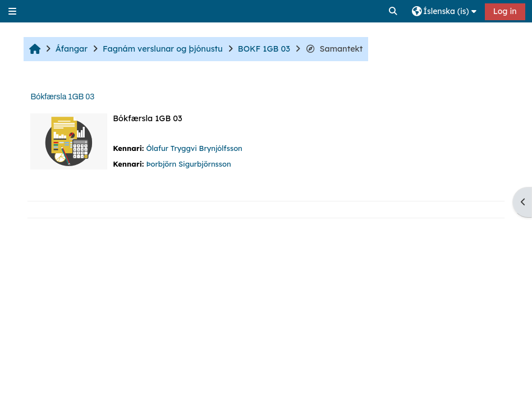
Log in (505, 11)
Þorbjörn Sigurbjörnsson (188, 164)
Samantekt (334, 49)
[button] (393, 11)
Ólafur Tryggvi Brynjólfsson (194, 148)
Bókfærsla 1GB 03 (62, 97)
